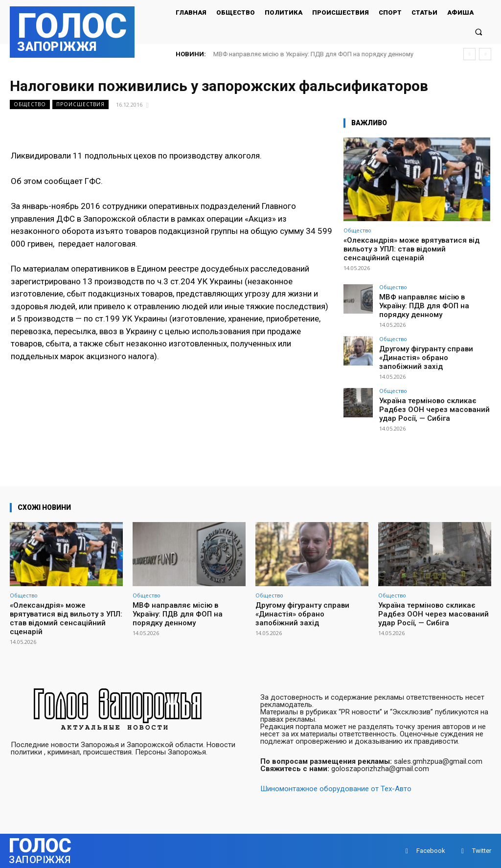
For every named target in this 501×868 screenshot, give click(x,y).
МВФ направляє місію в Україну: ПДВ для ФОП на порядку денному (313, 54)
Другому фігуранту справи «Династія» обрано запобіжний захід (426, 344)
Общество (30, 104)
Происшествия (80, 104)
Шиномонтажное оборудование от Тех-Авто (336, 789)
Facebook (431, 851)
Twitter (482, 851)
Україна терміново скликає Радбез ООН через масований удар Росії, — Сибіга (434, 393)
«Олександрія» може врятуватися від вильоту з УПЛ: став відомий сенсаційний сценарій (411, 249)
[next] (485, 54)
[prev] (469, 54)
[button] (479, 32)
